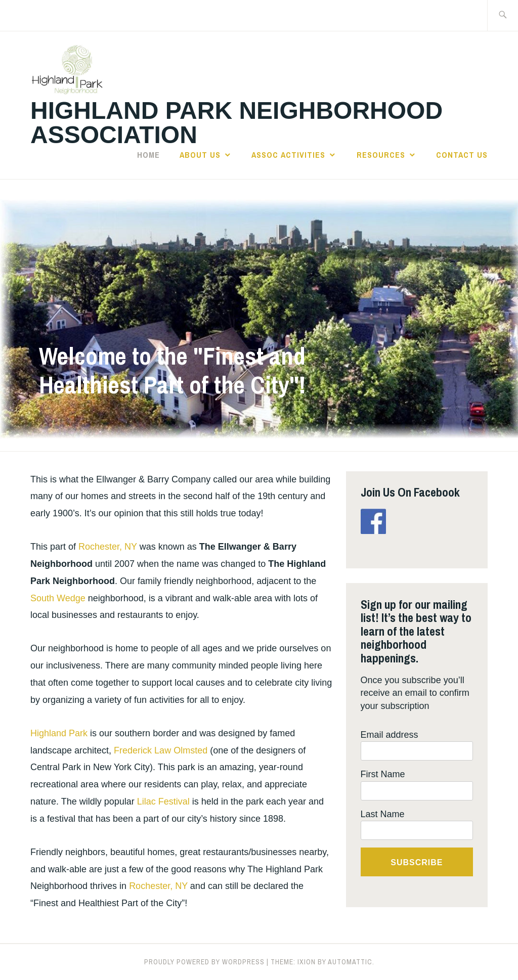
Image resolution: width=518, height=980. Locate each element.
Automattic (350, 962)
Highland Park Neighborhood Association (236, 123)
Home (148, 155)
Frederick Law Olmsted (161, 750)
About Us (200, 155)
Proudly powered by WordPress (204, 962)
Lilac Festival (163, 801)
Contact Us (462, 155)
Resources (381, 155)
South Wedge (58, 598)
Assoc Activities (288, 155)
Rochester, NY (108, 547)
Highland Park (59, 733)
